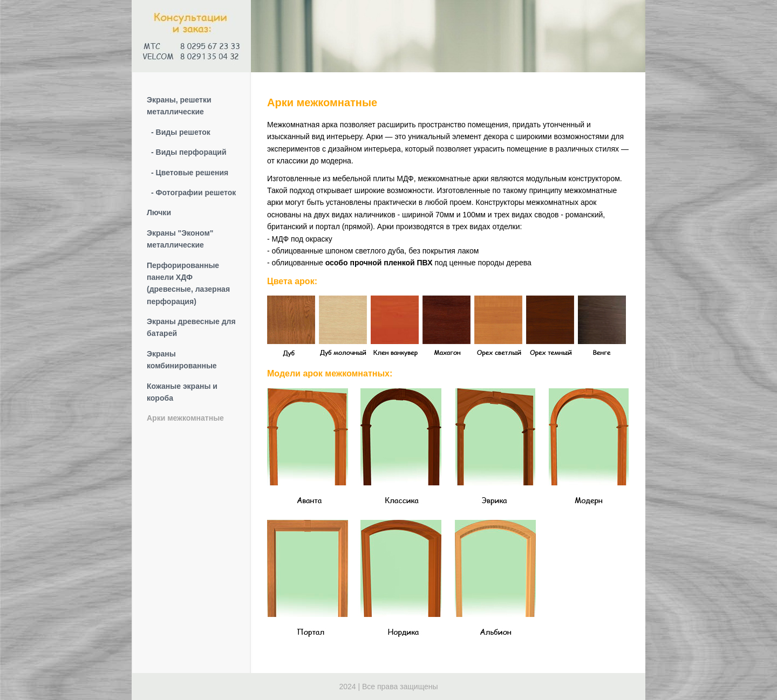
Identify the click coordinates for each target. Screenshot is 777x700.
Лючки (159, 212)
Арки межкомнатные (185, 418)
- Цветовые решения (190, 173)
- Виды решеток (181, 132)
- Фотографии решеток (193, 193)
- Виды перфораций (189, 152)
